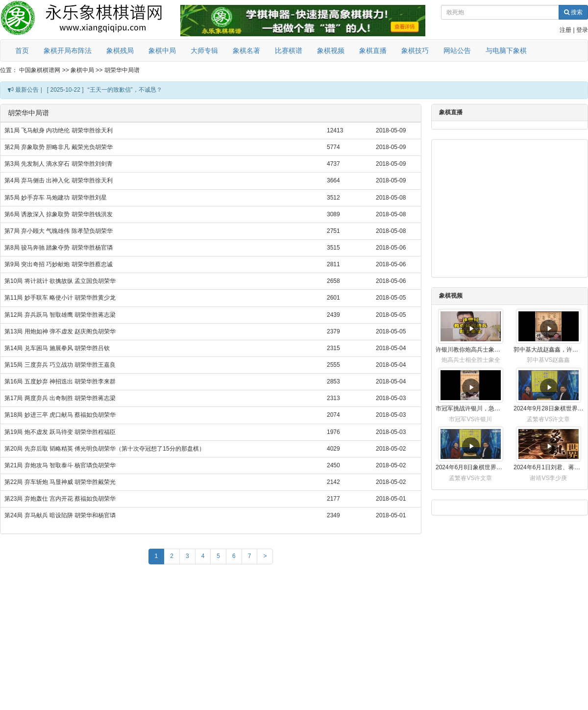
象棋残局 (120, 51)
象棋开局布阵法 (68, 51)
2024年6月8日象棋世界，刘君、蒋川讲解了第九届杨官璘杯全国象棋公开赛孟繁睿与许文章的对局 (471, 467)
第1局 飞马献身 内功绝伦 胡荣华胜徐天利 (59, 130)
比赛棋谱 (289, 51)
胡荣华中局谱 (122, 70)
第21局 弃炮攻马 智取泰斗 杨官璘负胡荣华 (60, 465)
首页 (22, 51)
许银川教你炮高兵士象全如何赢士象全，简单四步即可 (471, 350)
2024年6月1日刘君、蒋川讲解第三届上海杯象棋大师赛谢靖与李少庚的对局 (549, 467)
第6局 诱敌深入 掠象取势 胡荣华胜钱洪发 (59, 214)
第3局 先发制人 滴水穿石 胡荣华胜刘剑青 (59, 164)
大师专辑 (204, 51)
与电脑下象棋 (506, 51)
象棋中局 (162, 51)
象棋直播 (373, 51)
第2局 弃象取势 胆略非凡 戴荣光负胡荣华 (59, 147)
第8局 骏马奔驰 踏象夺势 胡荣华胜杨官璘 (59, 248)
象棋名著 (246, 51)
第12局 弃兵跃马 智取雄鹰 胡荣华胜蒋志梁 (60, 315)
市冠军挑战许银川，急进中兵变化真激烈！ (471, 408)
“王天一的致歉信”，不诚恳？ (125, 90)
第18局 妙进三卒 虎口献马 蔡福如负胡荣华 (60, 415)
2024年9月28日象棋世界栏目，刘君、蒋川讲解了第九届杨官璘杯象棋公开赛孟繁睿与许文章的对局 (549, 408)
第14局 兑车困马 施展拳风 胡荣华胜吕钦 (57, 348)
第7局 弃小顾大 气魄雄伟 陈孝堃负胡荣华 (59, 231)
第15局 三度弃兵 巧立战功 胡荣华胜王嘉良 (60, 365)
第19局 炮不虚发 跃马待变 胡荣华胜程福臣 (60, 432)
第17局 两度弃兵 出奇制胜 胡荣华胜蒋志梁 (60, 398)
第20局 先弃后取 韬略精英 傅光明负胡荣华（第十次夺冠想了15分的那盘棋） (105, 449)
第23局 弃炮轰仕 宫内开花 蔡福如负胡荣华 (60, 499)
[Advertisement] (211, 639)
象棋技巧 (415, 51)
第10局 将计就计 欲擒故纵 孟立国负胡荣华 (60, 281)
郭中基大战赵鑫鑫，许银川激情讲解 (549, 350)
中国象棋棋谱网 (40, 70)
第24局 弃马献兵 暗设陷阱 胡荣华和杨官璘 (60, 515)
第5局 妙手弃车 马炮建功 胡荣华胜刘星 (56, 198)
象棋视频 (331, 51)
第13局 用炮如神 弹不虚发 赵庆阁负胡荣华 (60, 331)
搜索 (573, 12)
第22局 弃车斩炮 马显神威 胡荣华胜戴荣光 (60, 482)
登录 (582, 30)
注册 (565, 30)
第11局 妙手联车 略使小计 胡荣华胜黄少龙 (60, 298)
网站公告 (457, 51)
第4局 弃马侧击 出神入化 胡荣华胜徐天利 (59, 180)
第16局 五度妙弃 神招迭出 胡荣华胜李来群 (60, 381)
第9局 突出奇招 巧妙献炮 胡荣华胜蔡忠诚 (59, 264)
